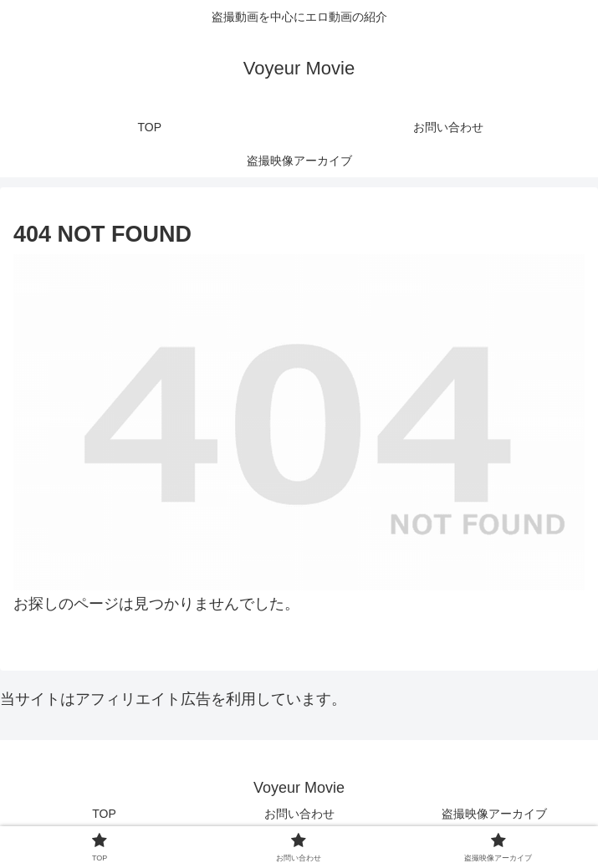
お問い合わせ (299, 814)
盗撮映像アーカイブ (494, 814)
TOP (104, 814)
